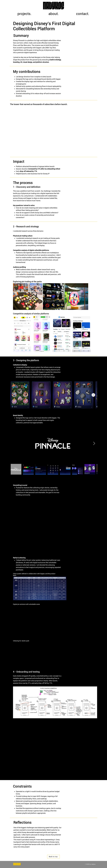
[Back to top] (53, 857)
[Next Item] (93, 395)
